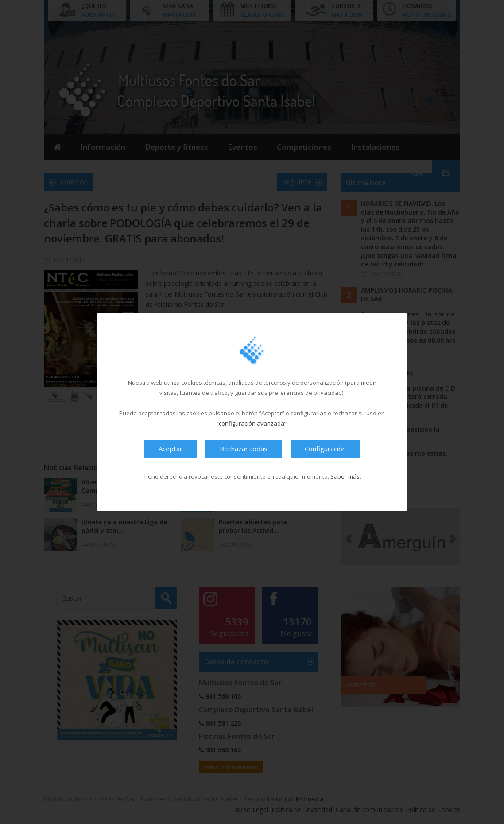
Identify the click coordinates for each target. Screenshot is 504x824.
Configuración (325, 449)
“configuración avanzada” (252, 423)
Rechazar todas (244, 449)
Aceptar (171, 449)
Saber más (345, 476)
